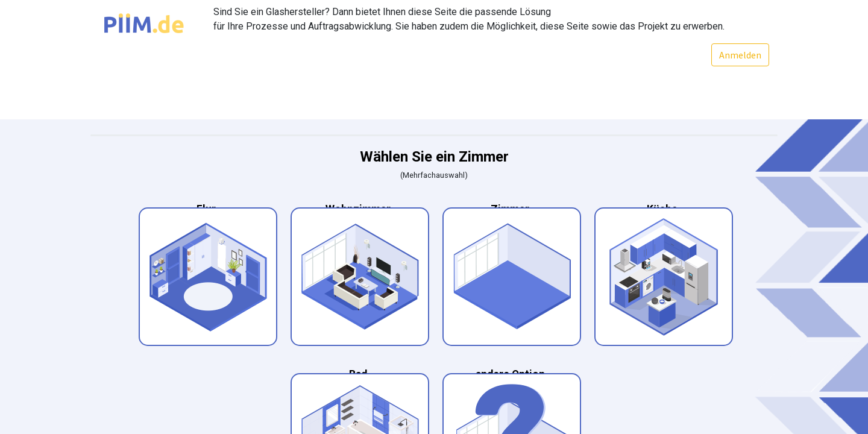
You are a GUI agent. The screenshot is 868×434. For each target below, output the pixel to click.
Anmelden (740, 55)
